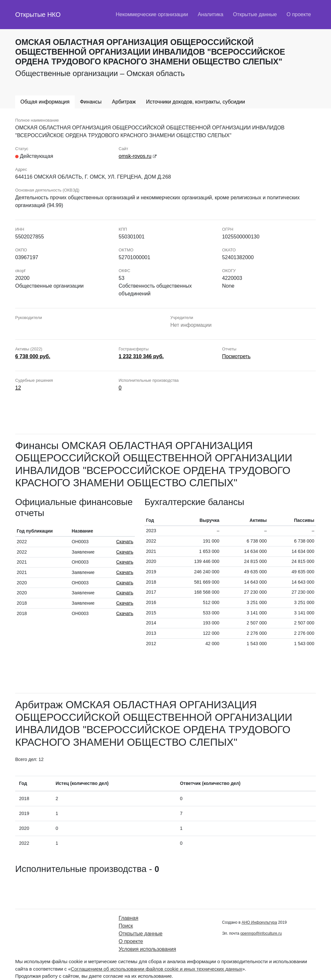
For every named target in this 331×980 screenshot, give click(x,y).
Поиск (126, 926)
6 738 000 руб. (33, 356)
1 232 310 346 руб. (141, 356)
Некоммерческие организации (152, 14)
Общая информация (45, 102)
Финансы (91, 102)
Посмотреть (236, 356)
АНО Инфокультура (259, 922)
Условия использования (147, 949)
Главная (128, 918)
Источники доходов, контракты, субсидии (196, 102)
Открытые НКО (38, 15)
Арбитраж (124, 102)
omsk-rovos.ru (135, 156)
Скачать (125, 542)
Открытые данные (255, 14)
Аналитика (211, 14)
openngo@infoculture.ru (261, 933)
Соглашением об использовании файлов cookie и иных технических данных (156, 969)
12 (18, 388)
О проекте (299, 14)
